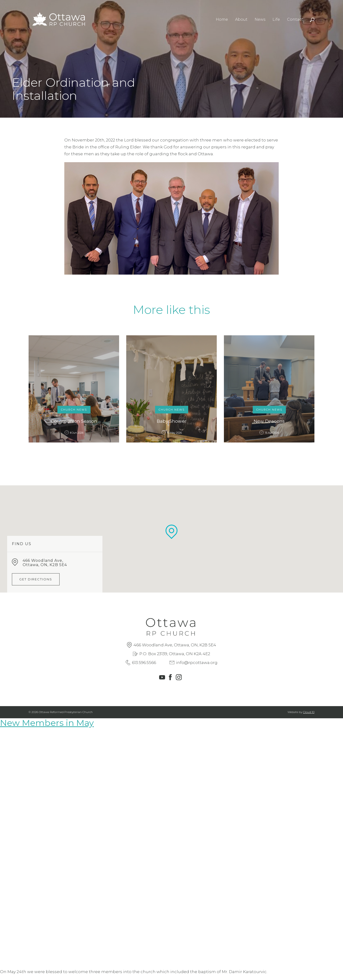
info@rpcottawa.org (197, 663)
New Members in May (47, 723)
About (241, 19)
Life (276, 19)
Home (222, 19)
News (260, 19)
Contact (295, 19)
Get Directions (36, 579)
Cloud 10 (309, 712)
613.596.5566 (144, 663)
